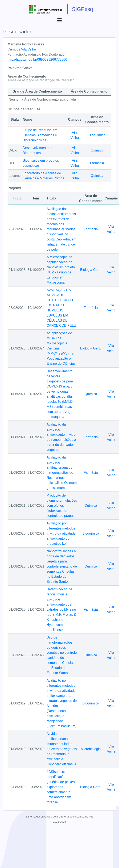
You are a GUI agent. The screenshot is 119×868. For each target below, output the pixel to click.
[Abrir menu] (59, 20)
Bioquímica (97, 135)
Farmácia (97, 163)
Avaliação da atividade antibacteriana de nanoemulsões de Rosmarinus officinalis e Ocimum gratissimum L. (62, 473)
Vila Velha (29, 49)
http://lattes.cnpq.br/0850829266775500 (37, 59)
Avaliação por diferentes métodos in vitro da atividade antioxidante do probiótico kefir (61, 533)
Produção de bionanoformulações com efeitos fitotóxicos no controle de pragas (62, 506)
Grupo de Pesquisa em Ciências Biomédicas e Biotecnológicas (40, 135)
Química (97, 150)
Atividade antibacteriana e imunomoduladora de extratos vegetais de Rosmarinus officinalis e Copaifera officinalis (62, 749)
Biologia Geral (91, 270)
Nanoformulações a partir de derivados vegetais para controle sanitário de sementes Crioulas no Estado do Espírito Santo (62, 566)
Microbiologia (91, 749)
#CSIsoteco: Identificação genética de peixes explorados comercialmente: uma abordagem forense (61, 787)
